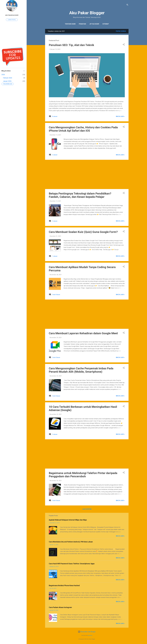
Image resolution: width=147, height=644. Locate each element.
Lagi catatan (87, 509)
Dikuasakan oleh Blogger (87, 632)
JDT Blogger (94, 24)
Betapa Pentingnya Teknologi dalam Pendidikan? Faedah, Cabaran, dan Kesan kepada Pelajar (80, 195)
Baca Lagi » (120, 116)
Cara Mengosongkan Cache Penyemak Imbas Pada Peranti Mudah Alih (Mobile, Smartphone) (81, 370)
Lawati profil (12, 20)
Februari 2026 (8, 78)
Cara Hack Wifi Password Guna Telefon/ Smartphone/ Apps (72, 564)
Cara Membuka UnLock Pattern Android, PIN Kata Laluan (71, 542)
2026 (3, 75)
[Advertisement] (87, 174)
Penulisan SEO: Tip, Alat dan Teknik (71, 45)
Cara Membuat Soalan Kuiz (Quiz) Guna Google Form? (83, 232)
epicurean (90, 635)
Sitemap (106, 24)
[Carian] (127, 5)
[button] (124, 45)
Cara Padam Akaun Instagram (60, 607)
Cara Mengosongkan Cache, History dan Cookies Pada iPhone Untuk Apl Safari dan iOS (83, 129)
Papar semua (121, 31)
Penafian (82, 24)
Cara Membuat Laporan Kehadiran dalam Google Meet (83, 333)
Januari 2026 (7, 81)
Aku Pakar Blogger (87, 13)
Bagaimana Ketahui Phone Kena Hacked (64, 585)
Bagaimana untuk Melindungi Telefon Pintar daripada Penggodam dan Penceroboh (83, 475)
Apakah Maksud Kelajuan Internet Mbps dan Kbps (68, 520)
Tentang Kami (70, 24)
